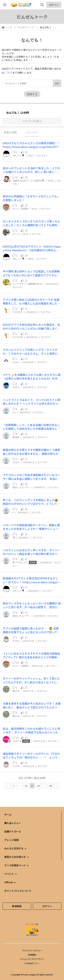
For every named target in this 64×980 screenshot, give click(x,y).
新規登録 (17, 906)
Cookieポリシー (32, 963)
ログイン (54, 5)
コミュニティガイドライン (32, 959)
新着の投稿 (10, 132)
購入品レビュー (13, 823)
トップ (9, 27)
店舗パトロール (13, 831)
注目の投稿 (31, 132)
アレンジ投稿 (11, 840)
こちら (8, 72)
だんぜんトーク (26, 27)
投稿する (32, 94)
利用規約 (32, 955)
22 (26, 786)
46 (51, 786)
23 (32, 786)
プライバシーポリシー (32, 950)
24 (38, 786)
